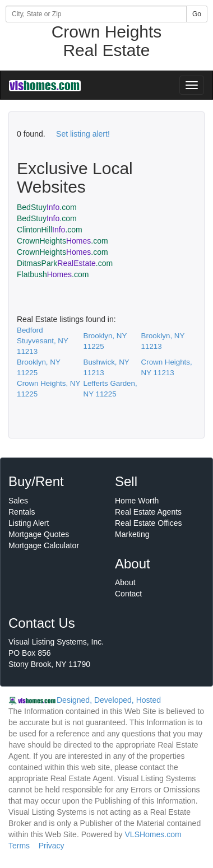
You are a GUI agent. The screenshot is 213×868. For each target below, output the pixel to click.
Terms (19, 846)
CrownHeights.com (62, 241)
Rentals (22, 512)
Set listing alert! (83, 134)
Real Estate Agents (148, 512)
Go (197, 14)
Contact (128, 594)
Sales (18, 501)
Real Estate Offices (149, 523)
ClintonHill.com (50, 230)
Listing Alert (29, 523)
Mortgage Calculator (44, 545)
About (125, 582)
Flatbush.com (53, 274)
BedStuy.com (47, 207)
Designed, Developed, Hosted (109, 700)
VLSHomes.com (153, 834)
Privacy (52, 846)
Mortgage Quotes (39, 534)
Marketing (132, 534)
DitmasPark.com (65, 263)
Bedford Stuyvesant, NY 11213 (43, 341)
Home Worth (137, 501)
